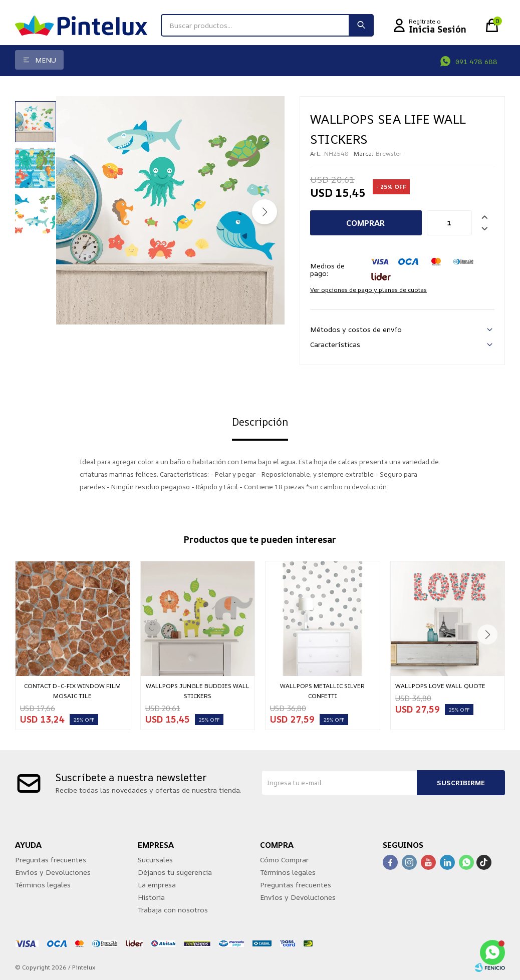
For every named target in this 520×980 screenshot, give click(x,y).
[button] (265, 212)
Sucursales (155, 860)
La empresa (157, 885)
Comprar (365, 223)
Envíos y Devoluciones (53, 872)
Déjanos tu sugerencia (175, 872)
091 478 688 (476, 61)
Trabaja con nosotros (173, 910)
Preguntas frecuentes (51, 860)
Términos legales (43, 885)
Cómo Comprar (284, 860)
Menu (46, 60)
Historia (151, 897)
